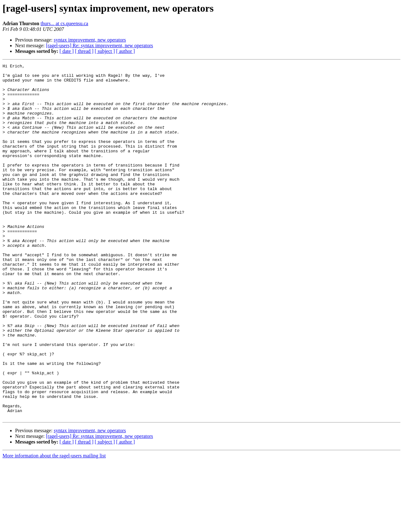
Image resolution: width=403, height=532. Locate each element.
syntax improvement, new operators (90, 40)
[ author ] (126, 51)
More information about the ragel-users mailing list (54, 526)
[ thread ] (84, 51)
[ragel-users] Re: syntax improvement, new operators (99, 45)
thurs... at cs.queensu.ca (65, 23)
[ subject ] (105, 51)
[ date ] (67, 51)
